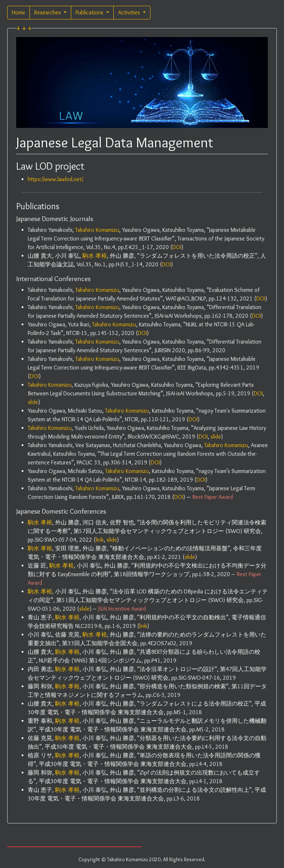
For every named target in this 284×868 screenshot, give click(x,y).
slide (33, 402)
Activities (130, 12)
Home (19, 12)
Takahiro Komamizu (97, 230)
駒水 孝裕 (95, 256)
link (100, 540)
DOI (177, 247)
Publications (90, 12)
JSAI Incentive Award (122, 609)
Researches (48, 12)
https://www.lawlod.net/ (55, 179)
